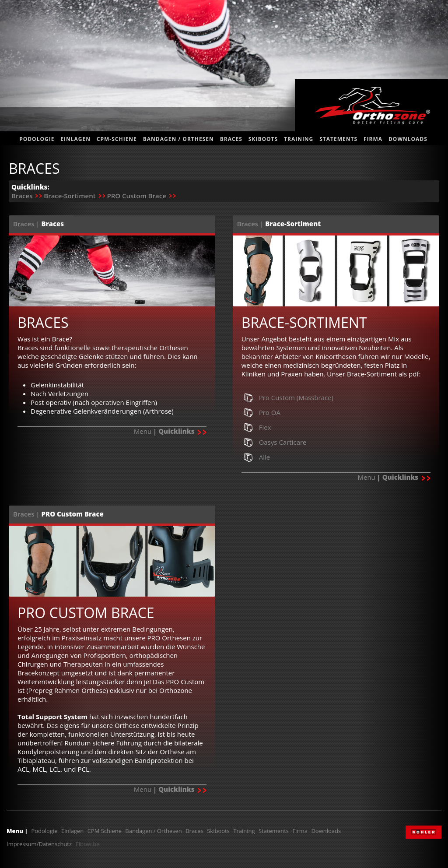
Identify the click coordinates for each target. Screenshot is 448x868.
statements (338, 139)
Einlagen (75, 139)
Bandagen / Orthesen (178, 139)
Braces (231, 139)
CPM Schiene (105, 831)
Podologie (37, 139)
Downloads (408, 139)
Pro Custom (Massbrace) (296, 397)
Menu (143, 431)
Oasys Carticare (283, 442)
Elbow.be (87, 844)
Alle (264, 457)
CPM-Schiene (117, 139)
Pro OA (270, 412)
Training (299, 139)
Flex (265, 427)
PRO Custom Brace (136, 196)
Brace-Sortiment (70, 196)
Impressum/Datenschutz (39, 844)
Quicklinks (182, 431)
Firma (373, 139)
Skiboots (263, 139)
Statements (274, 831)
